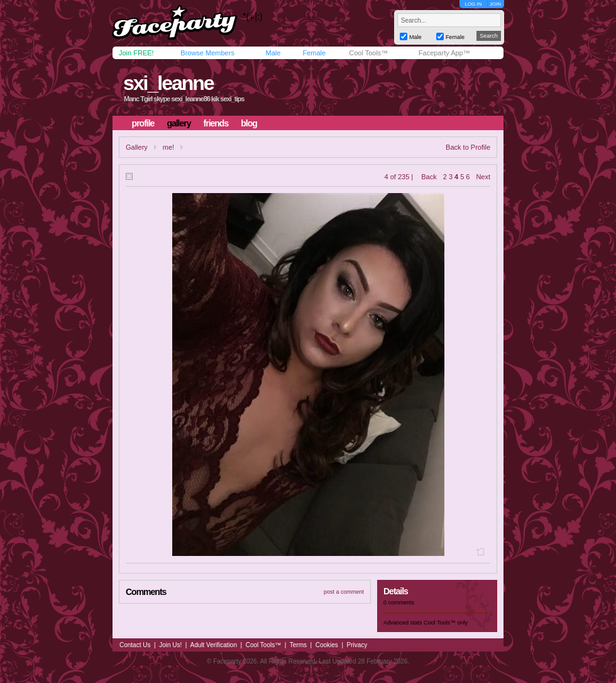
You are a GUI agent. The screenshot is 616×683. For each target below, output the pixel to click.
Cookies (327, 645)
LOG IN (473, 4)
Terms (298, 645)
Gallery (137, 147)
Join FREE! (136, 53)
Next (483, 177)
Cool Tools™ (368, 53)
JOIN (495, 4)
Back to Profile (468, 147)
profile (143, 123)
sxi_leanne (168, 83)
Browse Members (207, 53)
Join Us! (170, 645)
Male (273, 53)
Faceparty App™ (444, 53)
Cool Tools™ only (446, 623)
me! (168, 147)
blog (249, 123)
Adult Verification (213, 645)
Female (314, 53)
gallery (179, 123)
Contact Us (135, 645)
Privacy (357, 645)
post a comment (344, 592)
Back (429, 177)
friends (216, 123)
